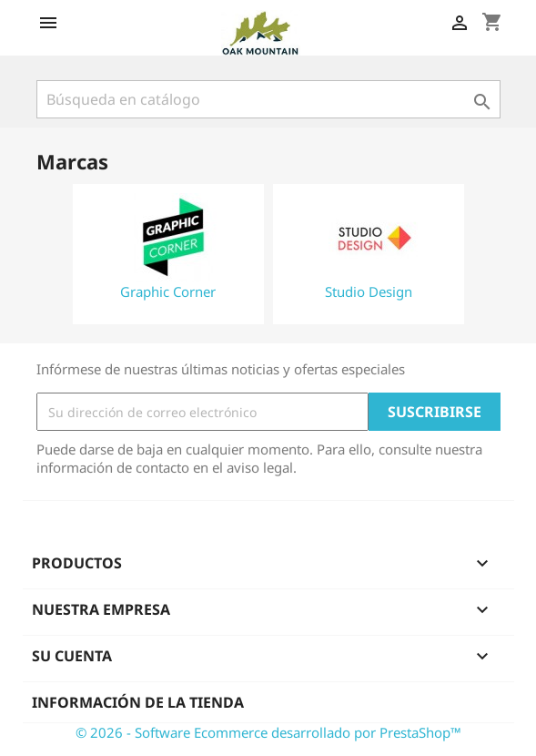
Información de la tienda (138, 702)
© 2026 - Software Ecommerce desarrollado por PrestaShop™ (268, 732)
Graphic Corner (168, 291)
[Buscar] (268, 99)
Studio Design (369, 291)
